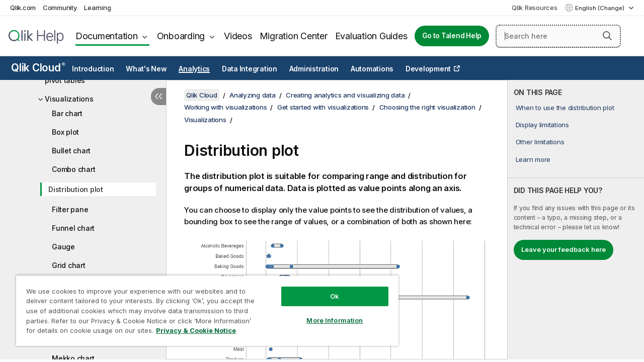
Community (60, 8)
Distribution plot (76, 189)
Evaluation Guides (371, 36)
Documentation (107, 36)
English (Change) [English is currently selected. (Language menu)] (600, 8)
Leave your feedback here (563, 249)
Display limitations (542, 125)
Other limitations (540, 142)
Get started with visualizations (323, 107)
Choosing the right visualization (427, 107)
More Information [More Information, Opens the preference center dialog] (327, 313)
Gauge (63, 247)
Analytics (194, 69)
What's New (146, 69)
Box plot (65, 132)
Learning (97, 8)
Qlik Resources (535, 8)
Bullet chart (71, 151)
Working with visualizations (225, 107)
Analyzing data (253, 95)
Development (428, 69)
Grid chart (69, 265)
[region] (203, 307)
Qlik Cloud (38, 68)
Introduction (93, 69)
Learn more (533, 159)
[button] (607, 36)
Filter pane (70, 209)
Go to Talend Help (452, 36)
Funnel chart (73, 228)
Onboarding (181, 36)
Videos (238, 36)
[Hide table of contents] (158, 97)
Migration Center (294, 36)
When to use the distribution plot (565, 108)
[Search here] (558, 36)
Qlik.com (23, 8)
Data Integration (250, 69)
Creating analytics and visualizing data (345, 95)
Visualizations (69, 99)
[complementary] (576, 220)
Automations (372, 69)
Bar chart (67, 113)
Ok (327, 289)
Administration (314, 69)
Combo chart (73, 169)
